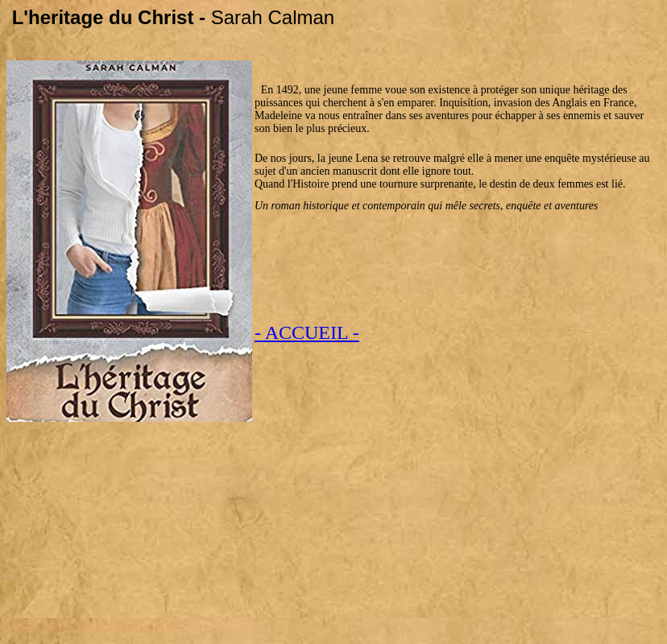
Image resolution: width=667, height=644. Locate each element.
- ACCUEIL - (307, 332)
